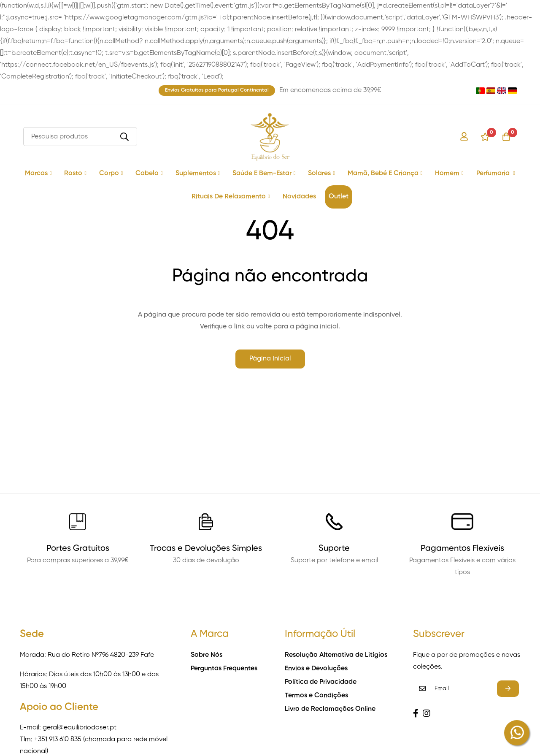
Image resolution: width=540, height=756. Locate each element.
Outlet (339, 197)
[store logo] (270, 137)
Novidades (299, 197)
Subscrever (508, 689)
